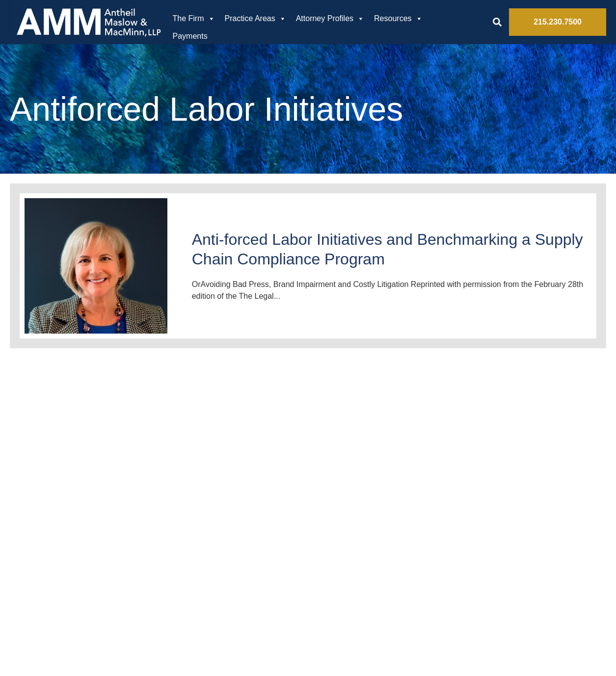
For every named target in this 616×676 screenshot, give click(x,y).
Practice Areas (255, 19)
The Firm (194, 19)
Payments (190, 36)
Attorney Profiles (330, 19)
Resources (398, 19)
